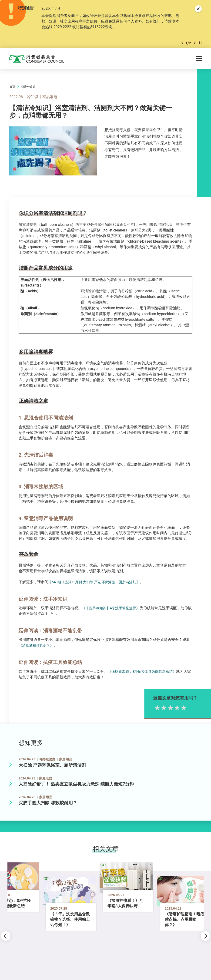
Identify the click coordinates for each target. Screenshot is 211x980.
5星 (191, 707)
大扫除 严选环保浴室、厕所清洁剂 (52, 765)
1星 (165, 707)
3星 (178, 707)
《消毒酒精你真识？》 (37, 645)
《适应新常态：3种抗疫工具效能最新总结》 (144, 671)
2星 (172, 707)
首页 (12, 87)
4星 (185, 707)
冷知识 (33, 97)
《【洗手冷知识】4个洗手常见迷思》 (113, 608)
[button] (182, 43)
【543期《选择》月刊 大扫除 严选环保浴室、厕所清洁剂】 (97, 582)
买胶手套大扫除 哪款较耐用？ (48, 803)
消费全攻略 (28, 87)
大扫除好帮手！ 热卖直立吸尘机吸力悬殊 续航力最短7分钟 (76, 784)
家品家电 (50, 97)
